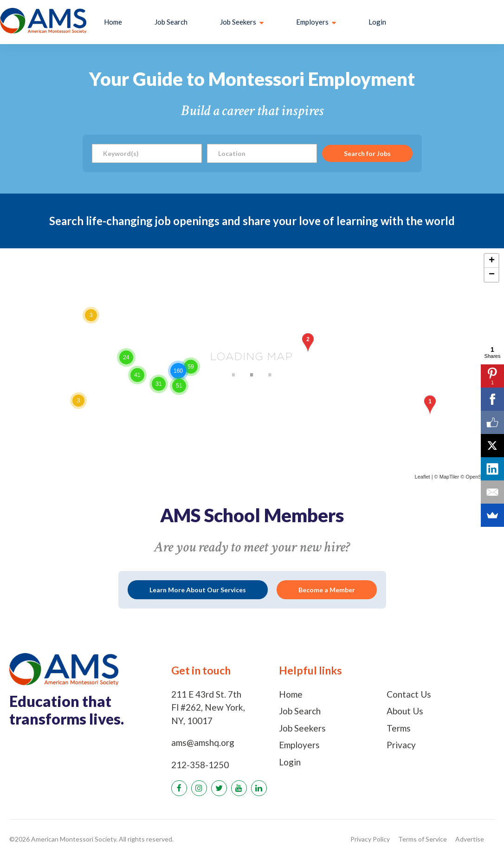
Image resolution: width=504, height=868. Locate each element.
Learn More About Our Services (198, 590)
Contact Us (409, 694)
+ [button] (492, 261)
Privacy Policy (370, 839)
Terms (399, 728)
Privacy (401, 745)
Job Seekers (302, 728)
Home (113, 22)
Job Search (171, 22)
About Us (405, 711)
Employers (299, 745)
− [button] (492, 275)
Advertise (470, 839)
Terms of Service (423, 839)
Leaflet (423, 477)
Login (377, 22)
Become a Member (327, 590)
